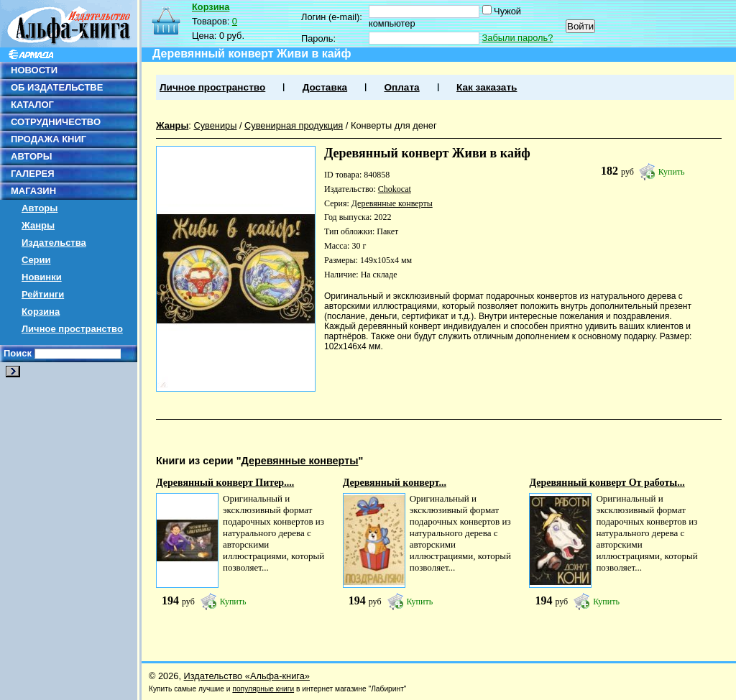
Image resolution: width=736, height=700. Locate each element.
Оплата (401, 87)
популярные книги (263, 689)
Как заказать (487, 87)
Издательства (54, 243)
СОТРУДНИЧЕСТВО (56, 122)
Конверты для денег (394, 125)
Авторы (40, 208)
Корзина (41, 312)
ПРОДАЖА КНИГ (49, 139)
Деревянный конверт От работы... (607, 483)
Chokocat (395, 189)
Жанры (38, 225)
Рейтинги (43, 294)
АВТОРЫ (31, 156)
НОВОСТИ (34, 70)
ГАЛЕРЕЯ (33, 174)
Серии (36, 260)
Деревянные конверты (392, 203)
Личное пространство (72, 329)
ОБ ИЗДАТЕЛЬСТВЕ (57, 87)
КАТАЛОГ (32, 105)
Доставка (325, 87)
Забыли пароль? (518, 38)
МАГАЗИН (33, 191)
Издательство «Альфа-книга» (247, 676)
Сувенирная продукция (294, 125)
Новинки (42, 277)
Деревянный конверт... (395, 483)
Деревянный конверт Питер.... (225, 483)
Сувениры (215, 125)
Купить (672, 172)
